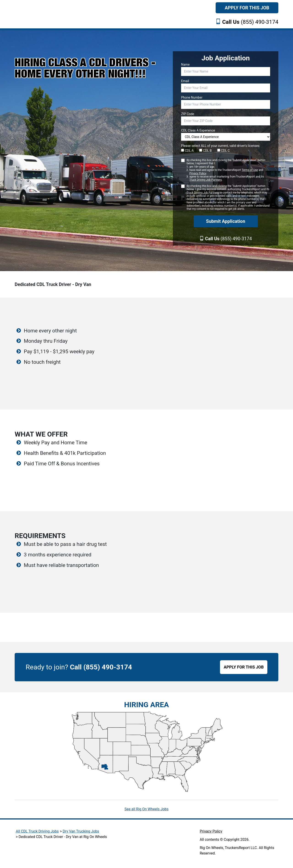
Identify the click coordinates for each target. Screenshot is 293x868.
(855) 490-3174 (250, 22)
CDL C (224, 151)
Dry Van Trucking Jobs (81, 831)
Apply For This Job (247, 8)
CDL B (205, 151)
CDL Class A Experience (198, 130)
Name (185, 65)
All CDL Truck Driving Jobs (37, 831)
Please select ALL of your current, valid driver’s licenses (220, 146)
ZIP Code (188, 114)
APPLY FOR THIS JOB (244, 667)
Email (185, 81)
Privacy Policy (198, 173)
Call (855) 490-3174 (101, 667)
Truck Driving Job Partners (205, 180)
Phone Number (192, 97)
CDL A (187, 151)
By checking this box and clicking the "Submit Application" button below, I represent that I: (228, 170)
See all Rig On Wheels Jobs (147, 809)
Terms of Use (250, 170)
